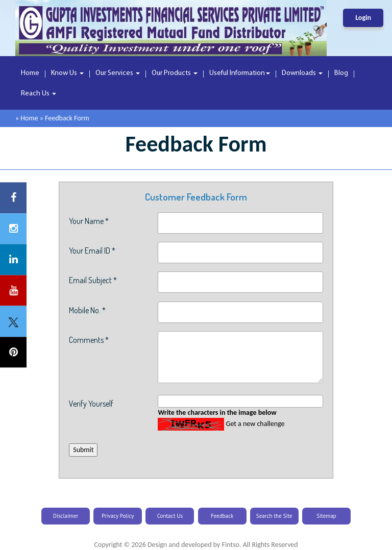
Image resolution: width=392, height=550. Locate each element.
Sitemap (326, 516)
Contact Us (170, 516)
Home (30, 73)
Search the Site (274, 516)
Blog (341, 73)
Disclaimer (66, 516)
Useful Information (240, 73)
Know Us (67, 73)
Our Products (175, 73)
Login (363, 18)
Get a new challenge (255, 424)
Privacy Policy (118, 516)
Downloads (302, 73)
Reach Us (39, 94)
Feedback (222, 516)
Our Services (118, 73)
